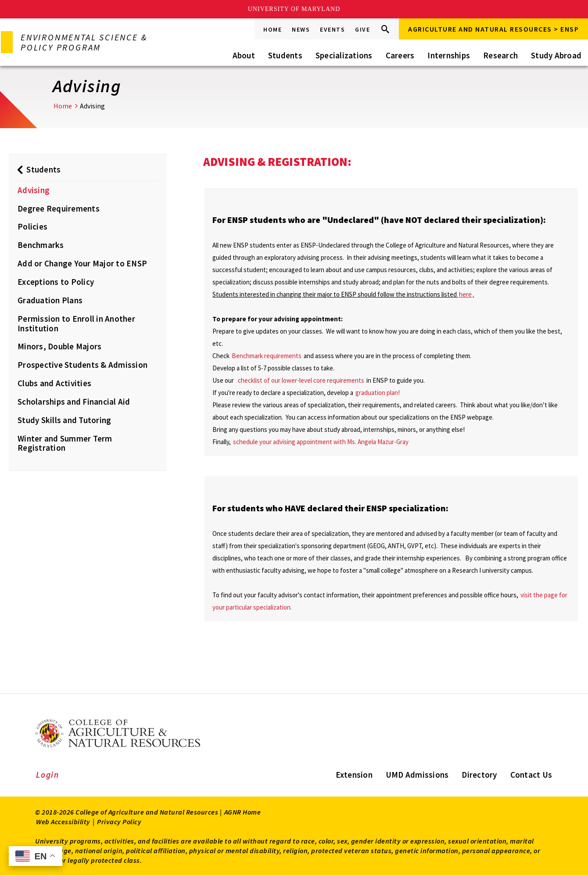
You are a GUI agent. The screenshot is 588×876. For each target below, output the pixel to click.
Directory (479, 775)
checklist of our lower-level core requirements (302, 380)
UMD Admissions (417, 775)
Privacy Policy (119, 822)
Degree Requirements (59, 208)
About (244, 55)
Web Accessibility (63, 822)
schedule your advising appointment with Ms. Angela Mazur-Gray (321, 442)
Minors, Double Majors (59, 346)
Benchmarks (41, 245)
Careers (400, 55)
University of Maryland (294, 9)
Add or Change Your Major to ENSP (82, 263)
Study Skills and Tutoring (64, 420)
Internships (449, 55)
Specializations (344, 55)
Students (285, 55)
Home (272, 29)
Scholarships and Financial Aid (74, 402)
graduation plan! (378, 393)
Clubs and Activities (54, 383)
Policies (32, 226)
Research (500, 55)
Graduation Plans (50, 300)
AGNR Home (243, 812)
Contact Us (531, 775)
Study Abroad (556, 55)
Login (48, 775)
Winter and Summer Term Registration (65, 443)
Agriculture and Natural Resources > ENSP (493, 29)
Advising (34, 190)
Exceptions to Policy (56, 282)
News (301, 29)
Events (332, 29)
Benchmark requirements (267, 356)
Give (362, 29)
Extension (354, 775)
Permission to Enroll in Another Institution (76, 323)
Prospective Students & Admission (82, 365)
